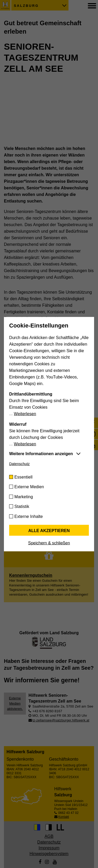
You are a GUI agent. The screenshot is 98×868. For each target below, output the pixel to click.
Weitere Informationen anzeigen (41, 453)
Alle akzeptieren (49, 530)
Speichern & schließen (49, 543)
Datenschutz (19, 464)
